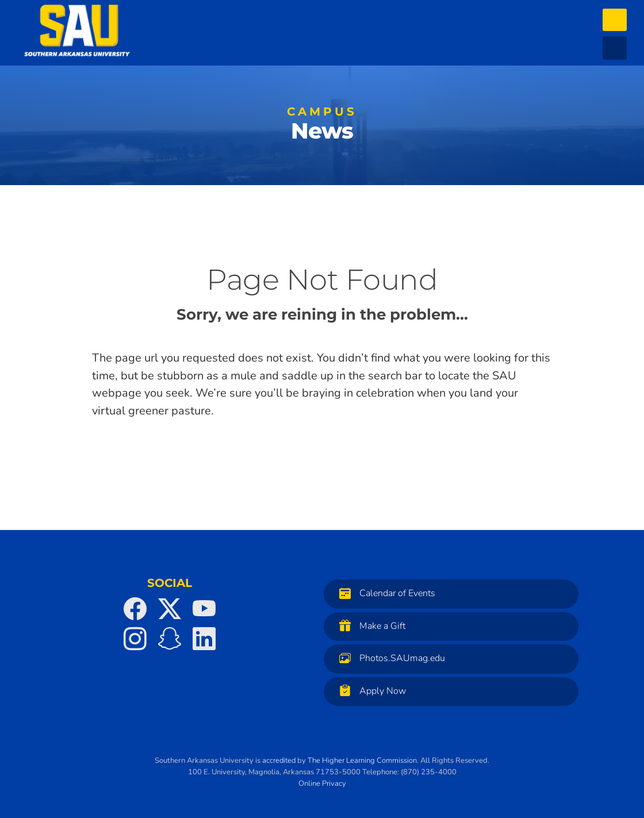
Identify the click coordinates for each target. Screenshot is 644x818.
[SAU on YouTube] (204, 609)
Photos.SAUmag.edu (389, 658)
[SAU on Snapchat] (170, 639)
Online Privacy (322, 784)
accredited (279, 761)
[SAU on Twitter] (170, 609)
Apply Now (370, 691)
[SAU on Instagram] (135, 639)
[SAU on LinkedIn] (204, 639)
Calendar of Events (384, 593)
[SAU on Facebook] (135, 609)
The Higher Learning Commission (362, 761)
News (322, 126)
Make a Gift (369, 626)
